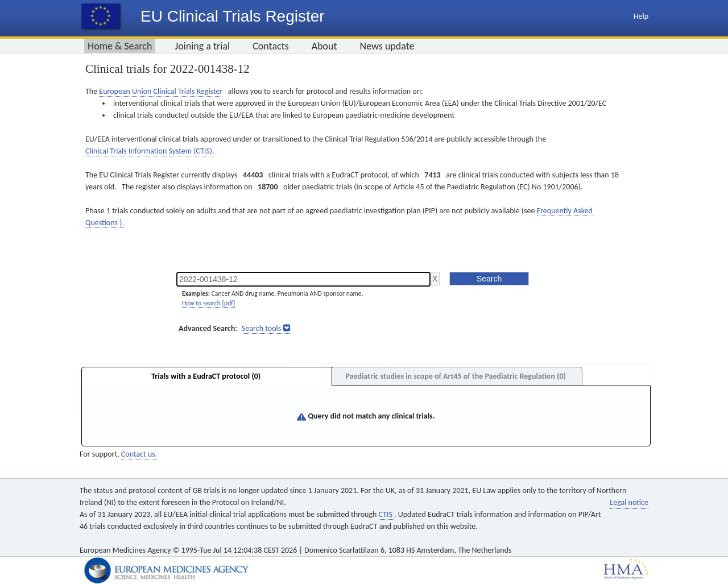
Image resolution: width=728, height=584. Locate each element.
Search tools (261, 328)
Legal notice (629, 502)
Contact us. (139, 454)
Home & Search (120, 46)
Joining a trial (202, 46)
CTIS (386, 514)
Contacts (271, 46)
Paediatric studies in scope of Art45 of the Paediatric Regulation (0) (455, 376)
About (324, 46)
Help (641, 16)
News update (387, 46)
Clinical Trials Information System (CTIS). (150, 151)
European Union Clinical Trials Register (161, 91)
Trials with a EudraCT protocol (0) (206, 376)
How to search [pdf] (208, 303)
